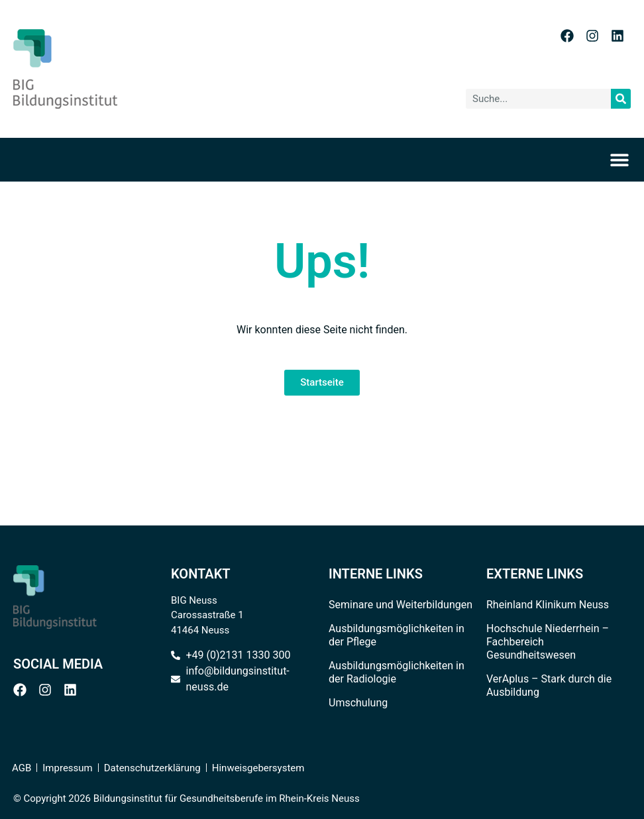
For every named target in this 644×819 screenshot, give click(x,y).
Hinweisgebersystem (258, 768)
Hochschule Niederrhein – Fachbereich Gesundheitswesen (548, 642)
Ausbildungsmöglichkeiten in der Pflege (397, 635)
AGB (22, 768)
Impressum (67, 768)
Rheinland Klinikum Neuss (548, 605)
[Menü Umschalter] (623, 160)
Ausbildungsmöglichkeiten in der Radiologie (397, 672)
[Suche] (621, 99)
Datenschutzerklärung (152, 768)
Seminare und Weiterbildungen (401, 605)
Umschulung (358, 703)
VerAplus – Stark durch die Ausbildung (549, 685)
